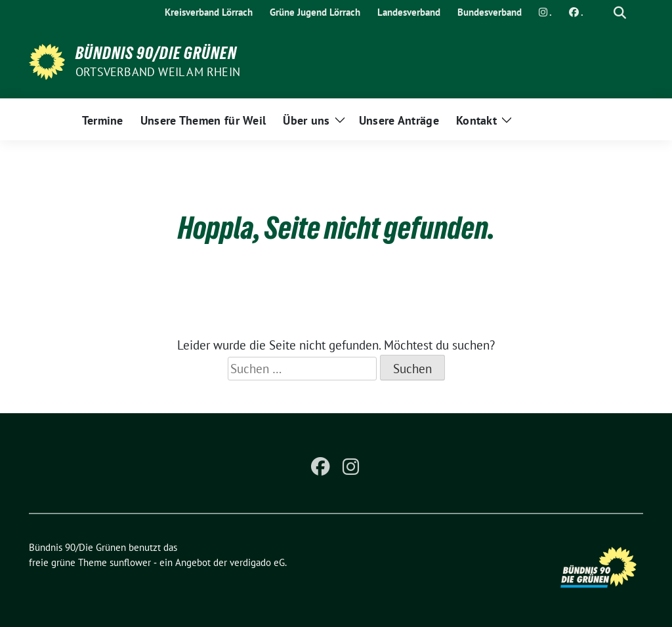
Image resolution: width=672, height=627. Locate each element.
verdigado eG (257, 562)
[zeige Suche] (620, 13)
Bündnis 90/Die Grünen (156, 53)
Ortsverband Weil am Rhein (158, 72)
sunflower (130, 562)
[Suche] (601, 13)
